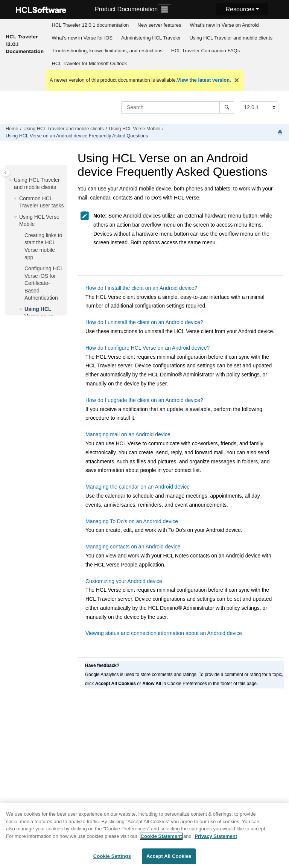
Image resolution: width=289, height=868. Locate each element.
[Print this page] (281, 133)
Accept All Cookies (169, 859)
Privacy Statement (216, 838)
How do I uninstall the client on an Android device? (144, 322)
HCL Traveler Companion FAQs (205, 51)
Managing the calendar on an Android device (138, 487)
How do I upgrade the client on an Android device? (144, 400)
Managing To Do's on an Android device (132, 521)
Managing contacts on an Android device (133, 547)
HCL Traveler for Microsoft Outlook (90, 63)
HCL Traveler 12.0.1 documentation (91, 25)
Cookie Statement (161, 838)
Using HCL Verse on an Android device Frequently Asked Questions (77, 136)
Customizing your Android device (124, 581)
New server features (159, 25)
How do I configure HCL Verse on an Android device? (148, 348)
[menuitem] (90, 25)
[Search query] (178, 107)
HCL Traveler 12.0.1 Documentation (25, 44)
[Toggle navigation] (164, 9)
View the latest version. (204, 80)
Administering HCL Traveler (151, 38)
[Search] (227, 107)
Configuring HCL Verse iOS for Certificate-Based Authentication (44, 283)
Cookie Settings (112, 859)
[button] (11, 180)
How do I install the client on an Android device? (141, 288)
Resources (240, 9)
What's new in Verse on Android (224, 25)
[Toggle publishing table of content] (6, 173)
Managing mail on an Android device (128, 434)
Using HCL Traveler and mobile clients (231, 38)
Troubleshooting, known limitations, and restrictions (107, 51)
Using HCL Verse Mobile (135, 129)
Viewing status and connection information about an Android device (164, 633)
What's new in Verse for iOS (82, 38)
